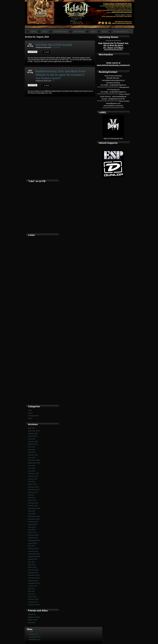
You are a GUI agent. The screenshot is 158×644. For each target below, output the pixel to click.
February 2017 (33, 503)
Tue (30, 44)
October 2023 (33, 434)
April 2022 (32, 452)
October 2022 (33, 444)
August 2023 (33, 436)
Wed (30, 71)
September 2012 (34, 583)
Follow (32, 52)
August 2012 (33, 586)
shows (30, 413)
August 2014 (33, 543)
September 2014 (34, 540)
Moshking (31, 622)
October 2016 (33, 506)
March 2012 (32, 597)
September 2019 (34, 463)
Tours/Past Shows (121, 32)
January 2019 (33, 476)
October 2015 (33, 522)
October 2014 (33, 538)
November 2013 (34, 554)
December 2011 (34, 605)
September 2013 (34, 557)
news (53, 81)
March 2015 (32, 532)
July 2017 (31, 495)
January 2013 (33, 573)
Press (105, 32)
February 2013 (33, 570)
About (45, 32)
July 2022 (31, 447)
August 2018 (33, 479)
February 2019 (33, 474)
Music (93, 32)
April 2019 (32, 471)
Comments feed (35, 637)
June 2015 (32, 527)
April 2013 (32, 565)
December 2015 (34, 516)
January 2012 (33, 602)
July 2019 (31, 466)
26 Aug (30, 46)
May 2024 (32, 428)
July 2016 (31, 511)
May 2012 (32, 591)
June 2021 (32, 458)
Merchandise (79, 32)
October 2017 (33, 492)
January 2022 (33, 455)
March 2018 (32, 484)
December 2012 (34, 575)
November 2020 (34, 460)
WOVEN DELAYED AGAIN (54, 45)
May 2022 (32, 450)
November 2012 (34, 578)
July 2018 (31, 482)
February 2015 (33, 535)
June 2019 (32, 468)
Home (34, 32)
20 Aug (30, 72)
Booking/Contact (61, 32)
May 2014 (32, 546)
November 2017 (34, 490)
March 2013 (32, 567)
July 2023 (31, 439)
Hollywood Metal (34, 617)
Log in (31, 631)
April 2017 (32, 498)
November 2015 (34, 519)
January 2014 (33, 551)
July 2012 (31, 589)
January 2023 (33, 442)
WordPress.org (35, 639)
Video (30, 418)
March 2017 (32, 500)
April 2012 (32, 594)
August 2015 (33, 524)
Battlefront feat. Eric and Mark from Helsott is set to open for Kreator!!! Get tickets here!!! (60, 75)
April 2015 (32, 530)
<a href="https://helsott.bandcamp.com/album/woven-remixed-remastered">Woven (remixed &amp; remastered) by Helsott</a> (43, 362)
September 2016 (34, 508)
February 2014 (33, 548)
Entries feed (33, 634)
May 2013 (32, 562)
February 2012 (33, 599)
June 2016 (32, 514)
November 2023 (34, 431)
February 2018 (33, 487)
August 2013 (33, 559)
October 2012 (33, 581)
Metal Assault (33, 620)
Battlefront (32, 614)
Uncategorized (56, 47)
